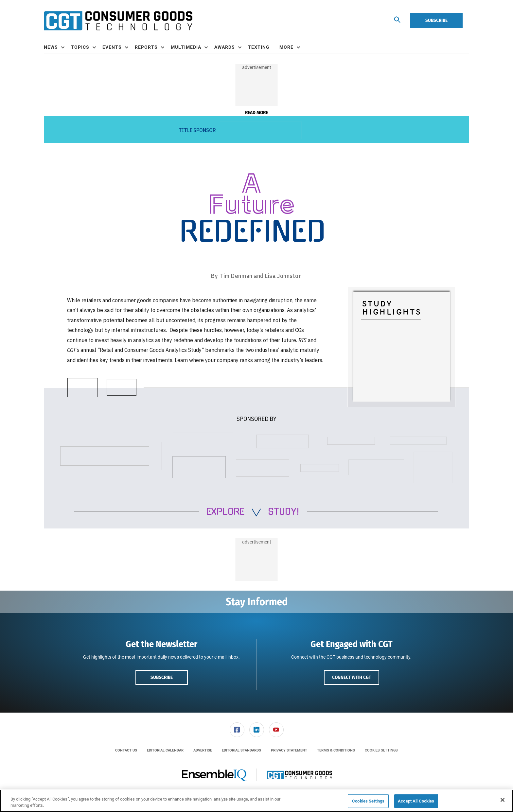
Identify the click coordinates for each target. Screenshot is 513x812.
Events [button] (112, 47)
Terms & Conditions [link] (336, 750)
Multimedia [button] (186, 47)
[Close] (503, 800)
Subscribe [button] (162, 677)
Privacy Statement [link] (289, 750)
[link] (237, 730)
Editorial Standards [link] (241, 750)
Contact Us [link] (126, 750)
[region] (256, 801)
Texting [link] (259, 47)
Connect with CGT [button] (352, 677)
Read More (256, 112)
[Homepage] (118, 21)
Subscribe (436, 20)
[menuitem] (57, 47)
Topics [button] (80, 47)
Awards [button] (225, 47)
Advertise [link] (203, 750)
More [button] (286, 47)
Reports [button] (146, 47)
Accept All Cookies (416, 801)
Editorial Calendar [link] (165, 750)
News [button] (51, 47)
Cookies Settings (381, 750)
